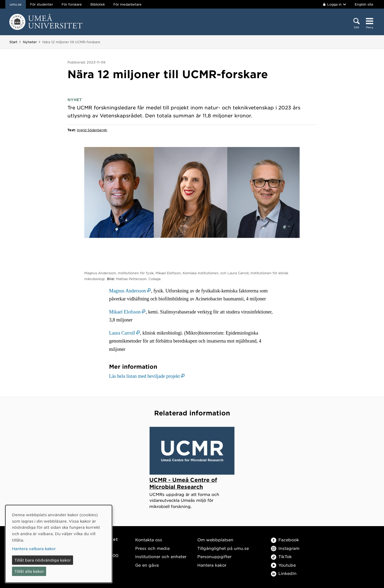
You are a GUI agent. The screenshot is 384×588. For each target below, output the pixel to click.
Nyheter (30, 42)
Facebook (285, 540)
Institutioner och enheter (161, 556)
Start (13, 42)
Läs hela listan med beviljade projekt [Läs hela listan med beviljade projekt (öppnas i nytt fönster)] (144, 376)
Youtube (283, 565)
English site (364, 4)
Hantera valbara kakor (34, 549)
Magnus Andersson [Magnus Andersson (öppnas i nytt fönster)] (128, 291)
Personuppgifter (214, 556)
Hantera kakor (212, 565)
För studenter (42, 4)
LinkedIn (284, 573)
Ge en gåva (147, 565)
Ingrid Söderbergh (92, 130)
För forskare (72, 4)
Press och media (152, 548)
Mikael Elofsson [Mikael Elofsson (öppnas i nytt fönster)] (125, 312)
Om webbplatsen (215, 540)
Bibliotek (98, 4)
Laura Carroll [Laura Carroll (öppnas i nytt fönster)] (122, 333)
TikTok (281, 556)
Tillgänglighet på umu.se (223, 548)
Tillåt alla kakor (29, 571)
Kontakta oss (149, 540)
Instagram (285, 548)
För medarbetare (127, 4)
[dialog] (59, 544)
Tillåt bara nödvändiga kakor (43, 560)
